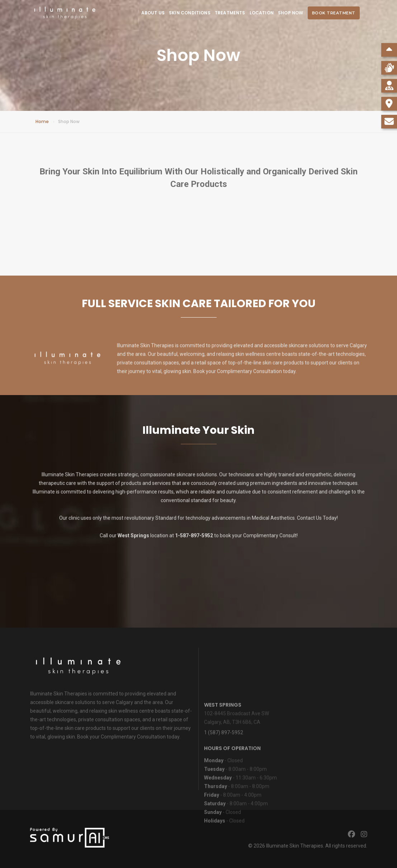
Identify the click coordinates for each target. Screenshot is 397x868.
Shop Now (290, 13)
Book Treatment (334, 13)
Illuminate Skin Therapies (295, 846)
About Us (153, 13)
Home (42, 121)
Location (262, 13)
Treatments (230, 13)
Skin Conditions (190, 13)
